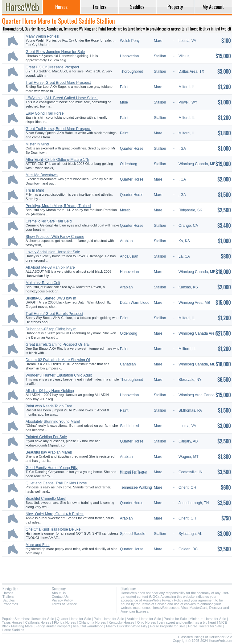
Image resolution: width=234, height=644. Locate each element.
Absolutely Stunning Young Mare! (53, 422)
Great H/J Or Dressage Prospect (52, 67)
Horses (8, 593)
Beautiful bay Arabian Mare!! (49, 452)
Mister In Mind (37, 144)
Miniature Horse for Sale (208, 619)
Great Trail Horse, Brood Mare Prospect (58, 129)
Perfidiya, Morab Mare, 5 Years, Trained (58, 206)
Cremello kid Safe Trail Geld (49, 221)
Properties (10, 604)
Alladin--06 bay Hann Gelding (50, 391)
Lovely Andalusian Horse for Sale (53, 252)
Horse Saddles (13, 630)
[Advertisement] (117, 568)
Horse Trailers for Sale (205, 626)
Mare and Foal (37, 545)
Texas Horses (12, 622)
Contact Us (60, 597)
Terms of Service (64, 604)
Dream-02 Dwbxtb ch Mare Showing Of (58, 360)
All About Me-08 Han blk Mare (50, 267)
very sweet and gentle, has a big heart (187, 622)
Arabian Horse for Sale (144, 619)
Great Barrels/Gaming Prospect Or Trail (58, 344)
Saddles (9, 600)
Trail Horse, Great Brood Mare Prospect (58, 83)
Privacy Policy (62, 600)
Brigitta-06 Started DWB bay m (51, 298)
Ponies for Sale (175, 619)
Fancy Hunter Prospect (53, 626)
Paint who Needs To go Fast (49, 406)
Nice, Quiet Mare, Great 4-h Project (55, 514)
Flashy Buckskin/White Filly (127, 626)
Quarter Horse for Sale (74, 619)
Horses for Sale (43, 619)
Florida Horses (65, 622)
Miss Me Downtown (42, 175)
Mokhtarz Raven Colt (43, 283)
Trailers (8, 597)
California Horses (38, 622)
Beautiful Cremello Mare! (46, 499)
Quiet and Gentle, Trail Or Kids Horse (56, 483)
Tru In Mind (35, 190)
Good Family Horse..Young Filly (51, 468)
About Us (59, 593)
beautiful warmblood (88, 626)
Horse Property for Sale (168, 626)
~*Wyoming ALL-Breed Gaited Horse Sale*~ (62, 98)
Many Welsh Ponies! (42, 36)
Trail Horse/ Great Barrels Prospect (54, 314)
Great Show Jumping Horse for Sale (55, 52)
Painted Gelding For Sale (46, 437)
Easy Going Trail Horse (45, 113)
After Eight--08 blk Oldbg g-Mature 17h (57, 160)
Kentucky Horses (122, 622)
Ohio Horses (147, 622)
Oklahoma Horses (92, 622)
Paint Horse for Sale (109, 619)
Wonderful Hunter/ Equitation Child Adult (59, 375)
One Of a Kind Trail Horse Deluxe (53, 529)
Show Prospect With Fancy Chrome (55, 237)
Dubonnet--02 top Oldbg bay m (51, 329)
